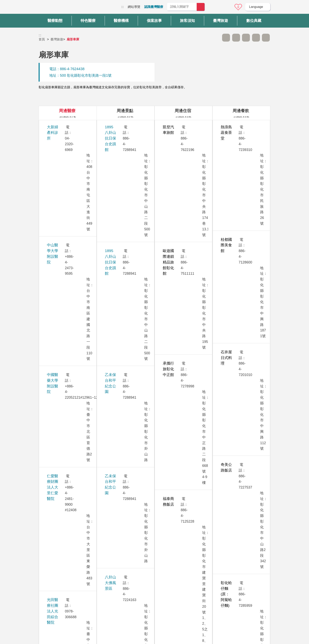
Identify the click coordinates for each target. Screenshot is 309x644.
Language (256, 7)
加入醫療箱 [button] (266, 38)
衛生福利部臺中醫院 (64, 475)
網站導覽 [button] (154, 568)
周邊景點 (125, 111)
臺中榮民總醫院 (60, 431)
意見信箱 (227, 7)
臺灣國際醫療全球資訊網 (52, 8)
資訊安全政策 (226, 594)
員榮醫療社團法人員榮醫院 (69, 311)
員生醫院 (54, 290)
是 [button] (172, 550)
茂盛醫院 (54, 268)
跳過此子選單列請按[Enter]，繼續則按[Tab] (216, 38)
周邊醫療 (67, 111)
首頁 (42, 39)
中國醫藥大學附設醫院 (65, 165)
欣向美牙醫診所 (60, 252)
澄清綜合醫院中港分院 (65, 453)
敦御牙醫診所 (58, 355)
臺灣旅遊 (57, 39)
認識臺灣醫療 (154, 7)
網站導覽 (134, 7)
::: (122, 7)
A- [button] (226, 38)
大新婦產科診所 (60, 127)
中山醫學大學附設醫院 (65, 143)
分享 (256, 38)
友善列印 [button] (246, 38)
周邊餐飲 (241, 111)
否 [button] (190, 550)
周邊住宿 (183, 111)
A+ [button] (236, 38)
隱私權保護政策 (227, 586)
